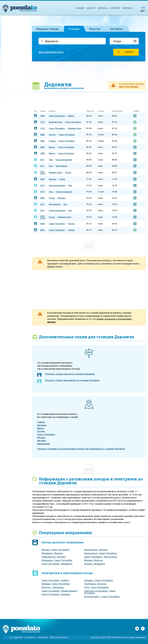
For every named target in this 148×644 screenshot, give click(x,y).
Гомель (52, 141)
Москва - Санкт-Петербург (56, 550)
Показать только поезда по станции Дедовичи (70, 374)
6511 (42, 160)
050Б (42, 147)
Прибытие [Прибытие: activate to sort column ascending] (90, 111)
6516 (42, 186)
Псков (68, 173)
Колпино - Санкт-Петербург (99, 581)
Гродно (53, 135)
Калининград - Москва (53, 557)
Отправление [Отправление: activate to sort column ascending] (117, 111)
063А (43, 179)
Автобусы (117, 29)
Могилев (42, 426)
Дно (51, 160)
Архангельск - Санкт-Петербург (101, 554)
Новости (91, 8)
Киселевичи (61, 166)
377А (43, 129)
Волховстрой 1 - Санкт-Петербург (102, 597)
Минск (71, 116)
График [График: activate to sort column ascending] (136, 111)
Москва (53, 179)
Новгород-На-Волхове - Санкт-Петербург (100, 592)
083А (43, 224)
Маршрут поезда (47, 29)
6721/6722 (43, 173)
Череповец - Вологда (95, 584)
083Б (42, 141)
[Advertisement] (89, 72)
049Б (42, 116)
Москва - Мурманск (95, 564)
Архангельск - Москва (96, 550)
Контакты (127, 8)
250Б (42, 154)
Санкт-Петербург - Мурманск (57, 564)
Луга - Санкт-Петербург (96, 588)
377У (42, 122)
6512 (42, 205)
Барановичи (44, 444)
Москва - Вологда (93, 561)
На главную (16, 638)
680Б (42, 135)
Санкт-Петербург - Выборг (55, 581)
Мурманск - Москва (52, 554)
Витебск (41, 441)
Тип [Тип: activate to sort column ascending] (35, 111)
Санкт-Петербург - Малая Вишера (59, 591)
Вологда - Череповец (53, 588)
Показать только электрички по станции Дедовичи (72, 381)
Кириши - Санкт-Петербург (56, 584)
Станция (74, 29)
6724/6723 (43, 217)
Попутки (95, 29)
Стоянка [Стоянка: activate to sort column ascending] (101, 111)
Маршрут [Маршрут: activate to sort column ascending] (53, 111)
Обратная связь (59, 638)
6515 (42, 192)
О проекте (115, 8)
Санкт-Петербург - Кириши (56, 595)
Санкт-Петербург (57, 116)
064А (43, 198)
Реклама (43, 638)
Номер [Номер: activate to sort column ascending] (43, 111)
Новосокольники (64, 160)
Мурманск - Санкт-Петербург (57, 561)
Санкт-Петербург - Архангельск (101, 557)
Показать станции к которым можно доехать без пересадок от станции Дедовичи (81, 449)
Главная (80, 8)
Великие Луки (56, 122)
